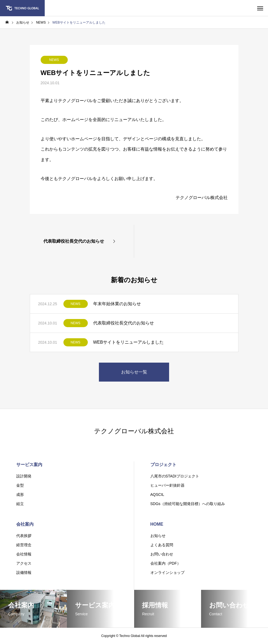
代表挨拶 (24, 536)
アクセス (24, 563)
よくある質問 (162, 545)
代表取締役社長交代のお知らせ (124, 323)
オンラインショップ (167, 573)
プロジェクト (163, 465)
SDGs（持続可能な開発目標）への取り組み (188, 504)
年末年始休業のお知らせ (117, 304)
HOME (157, 524)
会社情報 (24, 554)
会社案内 (25, 524)
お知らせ (158, 536)
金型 (20, 485)
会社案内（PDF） (166, 563)
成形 (20, 495)
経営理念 (24, 545)
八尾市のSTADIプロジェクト (175, 476)
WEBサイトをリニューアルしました (128, 342)
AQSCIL (157, 495)
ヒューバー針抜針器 (167, 485)
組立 (20, 504)
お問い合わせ (162, 554)
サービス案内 (29, 465)
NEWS (54, 60)
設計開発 (24, 476)
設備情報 (24, 573)
